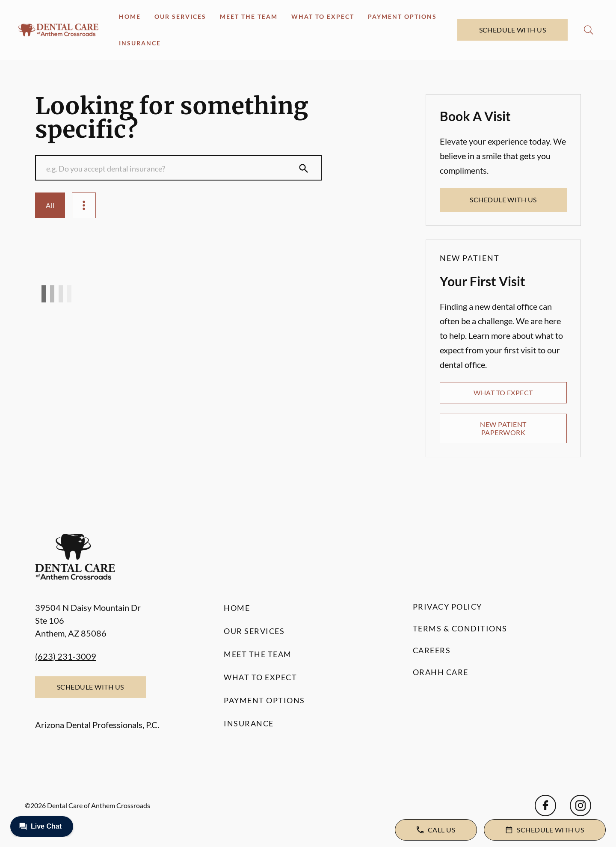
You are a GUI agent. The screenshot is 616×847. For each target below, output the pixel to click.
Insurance (140, 43)
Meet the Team (249, 16)
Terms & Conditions (460, 628)
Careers (432, 650)
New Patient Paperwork (503, 428)
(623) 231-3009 (66, 656)
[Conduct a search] (170, 169)
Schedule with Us (513, 30)
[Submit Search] (304, 169)
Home (130, 16)
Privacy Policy (447, 607)
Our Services (180, 16)
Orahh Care (441, 672)
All (50, 205)
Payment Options (402, 16)
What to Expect (323, 16)
